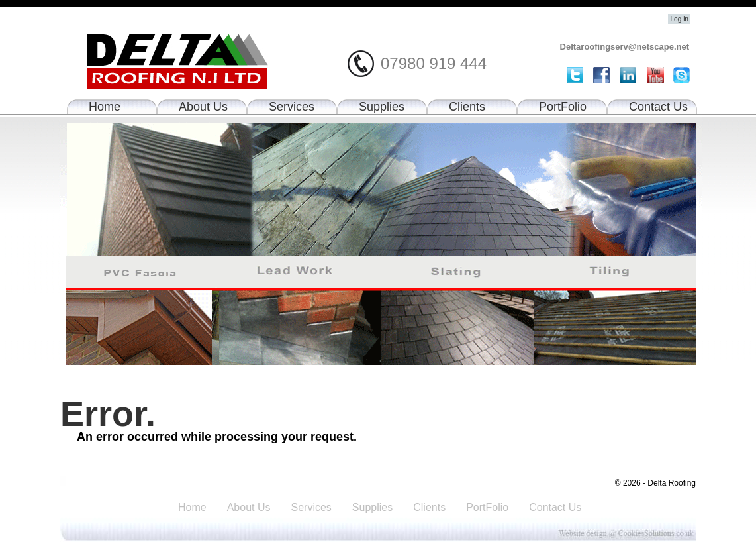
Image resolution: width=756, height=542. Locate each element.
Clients (467, 107)
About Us (203, 107)
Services (292, 107)
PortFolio (563, 107)
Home (105, 107)
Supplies (382, 107)
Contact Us (658, 107)
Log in (679, 19)
